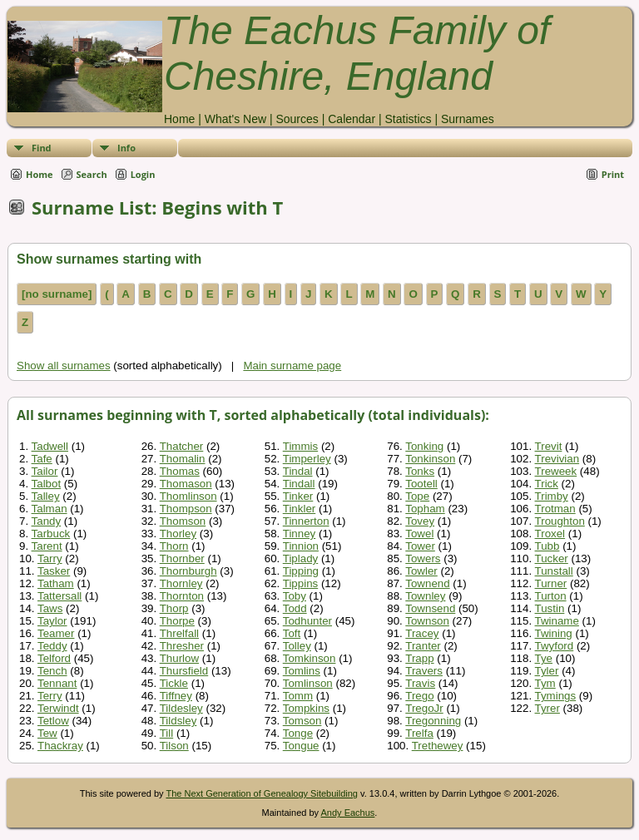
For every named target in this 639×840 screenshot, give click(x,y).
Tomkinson (310, 658)
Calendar (352, 119)
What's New (235, 119)
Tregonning (433, 721)
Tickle (174, 683)
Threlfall (179, 633)
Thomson (183, 521)
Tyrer (547, 708)
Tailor (45, 471)
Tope (417, 496)
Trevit (549, 446)
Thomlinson (188, 496)
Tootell (421, 484)
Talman (50, 509)
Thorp (174, 608)
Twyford (555, 646)
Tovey (420, 521)
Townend (427, 583)
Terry (50, 696)
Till (167, 733)
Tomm (298, 696)
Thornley (181, 583)
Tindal (298, 471)
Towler (421, 571)
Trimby (552, 496)
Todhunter (307, 621)
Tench (52, 671)
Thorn (174, 546)
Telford (54, 658)
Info (126, 148)
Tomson (302, 721)
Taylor (52, 621)
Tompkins (306, 708)
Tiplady (300, 558)
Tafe (42, 459)
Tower (420, 546)
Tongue (301, 746)
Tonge (298, 733)
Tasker (54, 571)
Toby (295, 596)
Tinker (298, 496)
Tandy (47, 521)
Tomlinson (308, 683)
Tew (47, 733)
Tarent (47, 546)
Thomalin (183, 459)
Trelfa (419, 733)
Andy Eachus (348, 813)
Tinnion (301, 546)
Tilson (174, 746)
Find (42, 148)
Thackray (60, 746)
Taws (50, 608)
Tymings (556, 696)
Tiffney (176, 696)
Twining (554, 633)
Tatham (56, 583)
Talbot (47, 484)
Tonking (424, 446)
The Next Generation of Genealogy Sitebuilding (262, 793)
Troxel (550, 534)
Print (613, 174)
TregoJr (424, 708)
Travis (420, 683)
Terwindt (58, 708)
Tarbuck (51, 534)
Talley (46, 496)
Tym (545, 683)
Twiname (557, 621)
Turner (551, 583)
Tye (544, 658)
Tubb (547, 546)
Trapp (419, 658)
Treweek (556, 471)
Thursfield (184, 671)
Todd (295, 608)
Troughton (560, 521)
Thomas (180, 471)
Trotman (555, 509)
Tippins (300, 583)
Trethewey (438, 746)
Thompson (186, 509)
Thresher (182, 646)
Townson (427, 621)
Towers (423, 558)
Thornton (182, 596)
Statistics (408, 119)
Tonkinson (430, 459)
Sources (297, 119)
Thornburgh (188, 571)
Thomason (186, 484)
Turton (551, 596)
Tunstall (554, 571)
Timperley (307, 459)
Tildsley (178, 721)
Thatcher (182, 446)
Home (179, 119)
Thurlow (179, 658)
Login (143, 174)
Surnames (468, 119)
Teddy (52, 646)
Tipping (301, 571)
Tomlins (302, 671)
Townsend (430, 608)
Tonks (420, 471)
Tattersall (59, 596)
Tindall (299, 484)
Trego (419, 696)
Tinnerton (306, 521)
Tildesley (181, 708)
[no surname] (57, 294)
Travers (424, 671)
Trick (547, 484)
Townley (425, 596)
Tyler (547, 671)
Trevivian (557, 459)
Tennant (57, 683)
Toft (292, 633)
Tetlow (53, 721)
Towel (419, 534)
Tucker (552, 558)
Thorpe (177, 621)
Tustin (550, 608)
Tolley (297, 646)
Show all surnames (64, 366)
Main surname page (292, 366)
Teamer (56, 633)
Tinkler (300, 509)
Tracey (422, 633)
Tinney (300, 534)
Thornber (182, 558)
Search (92, 174)
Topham (425, 509)
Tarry (50, 558)
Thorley (178, 534)
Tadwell (50, 446)
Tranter (423, 646)
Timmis (300, 446)
